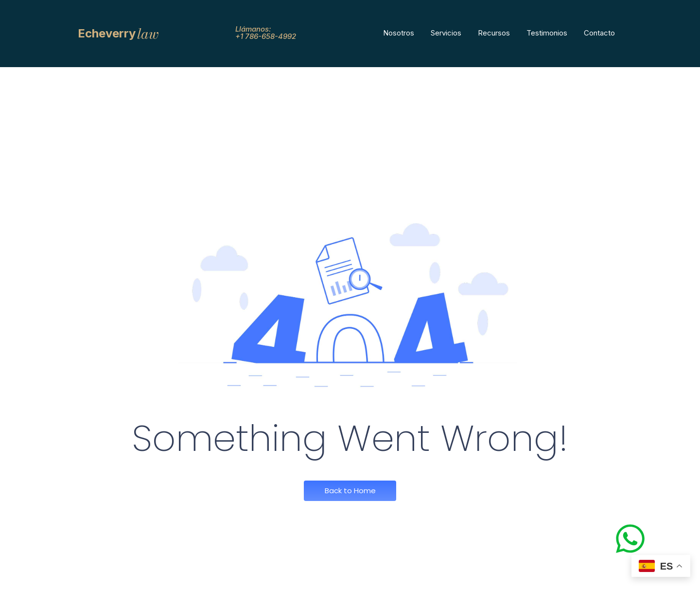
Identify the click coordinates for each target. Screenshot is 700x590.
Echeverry (107, 33)
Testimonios (547, 33)
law (148, 34)
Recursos (494, 33)
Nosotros (399, 33)
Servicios (446, 33)
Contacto (599, 33)
